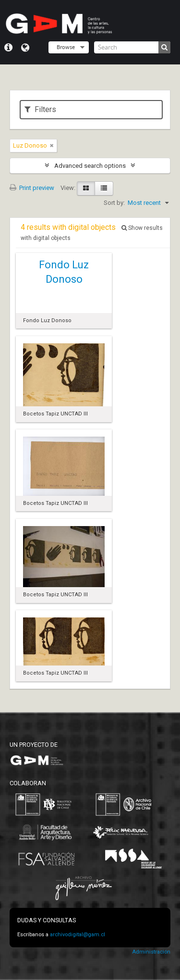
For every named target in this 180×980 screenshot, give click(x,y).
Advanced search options (90, 166)
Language (25, 48)
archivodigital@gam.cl (78, 935)
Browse (66, 47)
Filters (40, 109)
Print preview (32, 188)
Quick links (8, 48)
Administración (151, 952)
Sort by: (114, 203)
